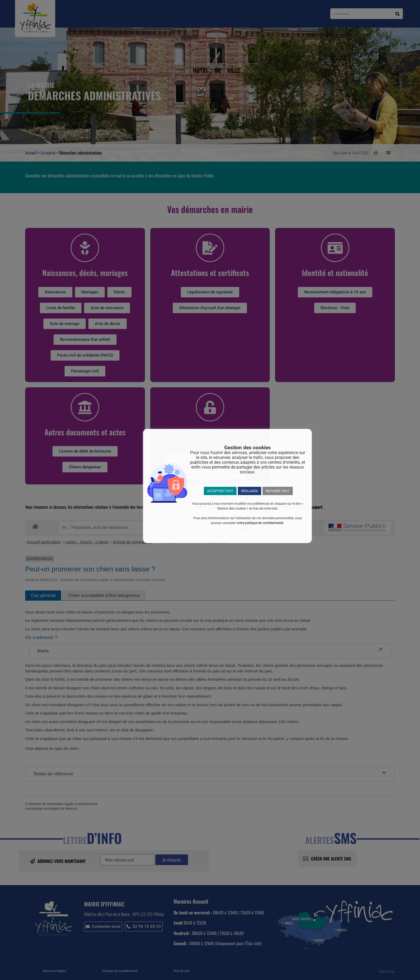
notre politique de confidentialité (260, 523)
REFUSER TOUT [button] (278, 491)
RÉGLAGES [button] (250, 491)
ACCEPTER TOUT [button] (220, 491)
